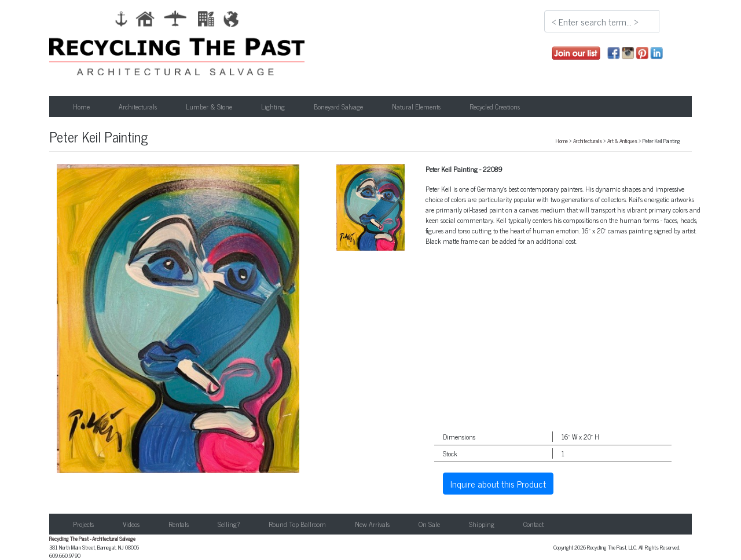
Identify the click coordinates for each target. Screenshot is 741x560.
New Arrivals (372, 524)
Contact (533, 524)
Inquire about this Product (498, 484)
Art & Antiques (622, 141)
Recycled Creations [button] (495, 107)
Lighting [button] (273, 107)
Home (81, 107)
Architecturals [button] (138, 107)
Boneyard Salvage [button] (338, 107)
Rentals (179, 524)
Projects (83, 524)
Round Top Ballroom (297, 524)
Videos (131, 524)
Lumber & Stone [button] (209, 107)
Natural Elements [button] (416, 107)
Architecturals (588, 141)
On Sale (429, 524)
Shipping (482, 524)
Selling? (229, 524)
